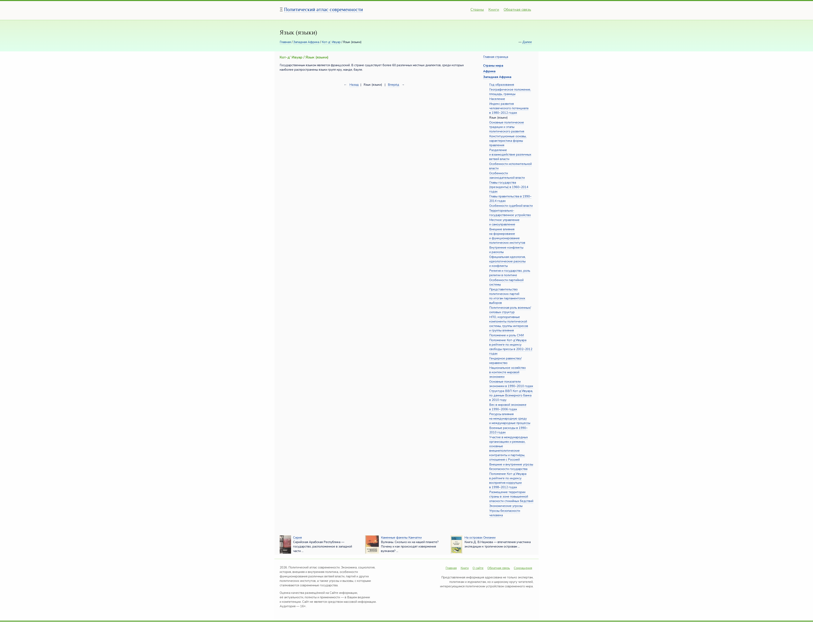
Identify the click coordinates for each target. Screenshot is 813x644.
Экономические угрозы (506, 506)
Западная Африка (306, 42)
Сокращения (523, 568)
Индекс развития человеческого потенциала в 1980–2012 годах (509, 108)
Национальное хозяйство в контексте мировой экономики (508, 372)
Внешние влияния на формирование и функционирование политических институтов (507, 236)
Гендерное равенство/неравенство (505, 361)
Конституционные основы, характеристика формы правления (508, 141)
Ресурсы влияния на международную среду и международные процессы (510, 419)
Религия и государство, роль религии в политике (510, 273)
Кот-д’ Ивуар (331, 42)
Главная (285, 42)
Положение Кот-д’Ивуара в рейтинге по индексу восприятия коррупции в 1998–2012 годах (508, 481)
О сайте (478, 568)
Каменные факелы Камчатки (401, 538)
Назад (354, 85)
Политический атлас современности (324, 9)
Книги (494, 10)
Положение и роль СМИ (506, 335)
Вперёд (393, 85)
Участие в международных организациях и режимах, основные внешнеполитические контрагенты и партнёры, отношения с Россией (509, 448)
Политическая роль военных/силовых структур (510, 310)
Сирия (297, 538)
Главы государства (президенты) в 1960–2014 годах (509, 187)
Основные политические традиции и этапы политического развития (507, 127)
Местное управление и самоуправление (504, 222)
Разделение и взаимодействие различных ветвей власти (510, 155)
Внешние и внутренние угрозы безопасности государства (511, 467)
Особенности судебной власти (511, 206)
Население (497, 99)
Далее (527, 42)
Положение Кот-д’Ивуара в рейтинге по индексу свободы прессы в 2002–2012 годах (511, 347)
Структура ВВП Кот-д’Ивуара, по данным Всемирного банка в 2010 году (511, 395)
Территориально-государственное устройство (510, 213)
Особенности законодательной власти (507, 175)
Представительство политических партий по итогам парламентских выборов (507, 296)
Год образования (502, 85)
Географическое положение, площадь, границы (510, 92)
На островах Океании (480, 538)
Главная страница (496, 57)
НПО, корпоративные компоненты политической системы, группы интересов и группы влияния (509, 324)
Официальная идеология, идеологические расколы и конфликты (507, 261)
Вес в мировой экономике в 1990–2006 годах (508, 407)
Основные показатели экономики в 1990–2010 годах (511, 384)
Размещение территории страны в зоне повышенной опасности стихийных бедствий (511, 497)
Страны (477, 10)
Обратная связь (517, 10)
